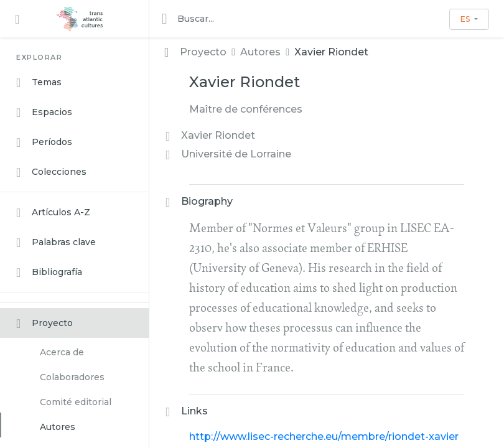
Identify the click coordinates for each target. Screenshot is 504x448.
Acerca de (62, 352)
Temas (39, 83)
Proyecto (44, 324)
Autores (58, 427)
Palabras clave (56, 243)
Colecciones (51, 172)
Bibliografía (49, 273)
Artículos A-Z (53, 213)
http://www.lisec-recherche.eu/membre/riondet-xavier (324, 436)
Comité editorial (76, 402)
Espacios (44, 113)
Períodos (44, 142)
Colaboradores (72, 377)
